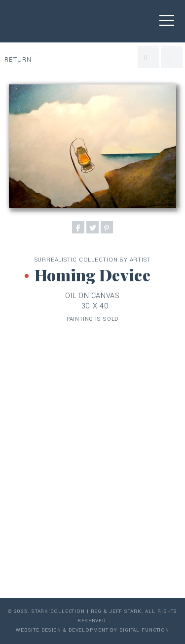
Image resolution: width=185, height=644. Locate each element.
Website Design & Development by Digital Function (92, 630)
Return (18, 60)
